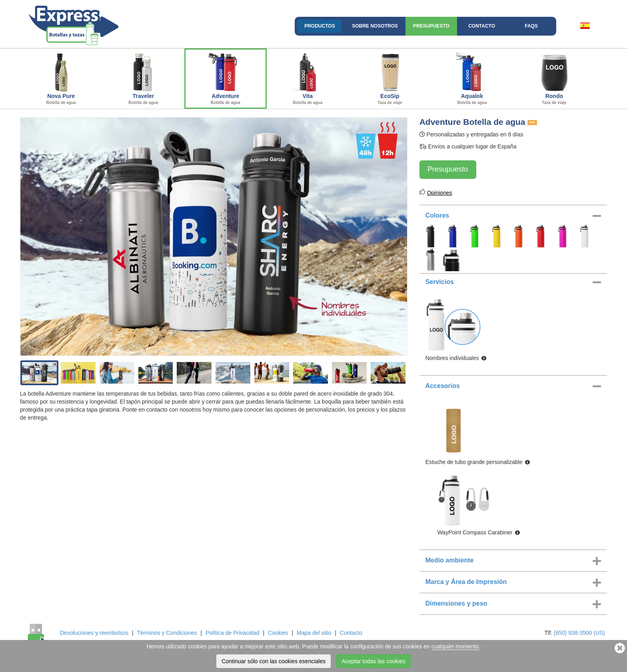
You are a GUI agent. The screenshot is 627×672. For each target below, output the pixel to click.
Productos (319, 26)
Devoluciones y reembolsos (94, 633)
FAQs (531, 26)
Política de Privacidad (233, 633)
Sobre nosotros (375, 26)
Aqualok (472, 78)
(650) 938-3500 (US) (579, 633)
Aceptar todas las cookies (373, 661)
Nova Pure (61, 78)
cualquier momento (455, 646)
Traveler (144, 78)
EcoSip (390, 78)
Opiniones (440, 193)
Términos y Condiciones (167, 633)
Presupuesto (431, 26)
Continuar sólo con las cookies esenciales (274, 661)
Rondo (554, 78)
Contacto (482, 26)
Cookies (278, 633)
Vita (308, 78)
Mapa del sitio (314, 633)
